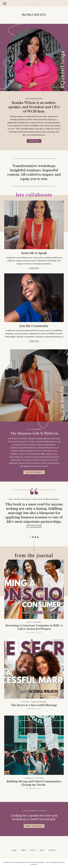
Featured (37, 622)
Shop (42, 850)
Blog (29, 622)
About (24, 850)
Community (29, 778)
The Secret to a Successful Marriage (34, 705)
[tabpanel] (34, 515)
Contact (52, 850)
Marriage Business (39, 702)
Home (14, 850)
